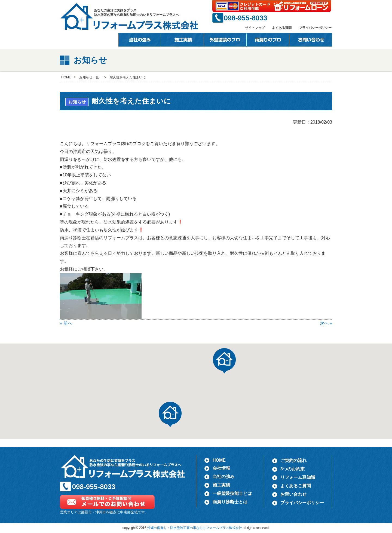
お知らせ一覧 (89, 77)
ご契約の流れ (293, 460)
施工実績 (221, 485)
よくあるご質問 (296, 486)
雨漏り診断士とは (230, 502)
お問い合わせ (311, 40)
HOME (68, 40)
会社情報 (97, 40)
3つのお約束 (293, 469)
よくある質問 (282, 28)
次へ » (326, 323)
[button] (170, 414)
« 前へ (66, 323)
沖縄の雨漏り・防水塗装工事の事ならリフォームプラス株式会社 (195, 528)
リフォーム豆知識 (298, 477)
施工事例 (183, 40)
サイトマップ (255, 28)
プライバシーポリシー (315, 28)
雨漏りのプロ (268, 40)
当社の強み (140, 40)
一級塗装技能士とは (225, 40)
